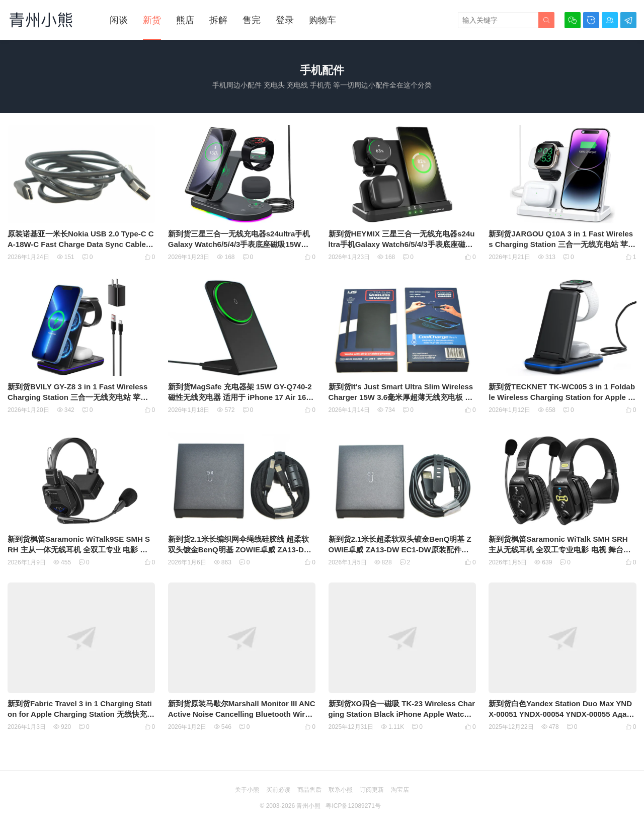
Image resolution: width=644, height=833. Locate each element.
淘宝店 (400, 790)
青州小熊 (308, 806)
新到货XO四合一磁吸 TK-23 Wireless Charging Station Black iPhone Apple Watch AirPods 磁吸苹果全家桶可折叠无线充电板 (402, 714)
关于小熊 (247, 790)
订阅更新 (372, 790)
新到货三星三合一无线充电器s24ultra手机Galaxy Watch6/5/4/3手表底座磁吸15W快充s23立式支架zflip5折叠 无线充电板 (239, 244)
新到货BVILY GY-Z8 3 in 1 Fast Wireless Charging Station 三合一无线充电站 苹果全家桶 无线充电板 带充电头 (78, 397)
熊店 (185, 20)
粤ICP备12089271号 (353, 806)
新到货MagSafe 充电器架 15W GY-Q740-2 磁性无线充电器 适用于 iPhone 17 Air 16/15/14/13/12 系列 (240, 397)
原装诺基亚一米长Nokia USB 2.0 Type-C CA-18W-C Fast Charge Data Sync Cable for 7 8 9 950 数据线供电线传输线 (81, 244)
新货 (152, 20)
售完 (252, 20)
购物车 (323, 20)
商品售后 (309, 790)
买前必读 (278, 790)
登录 (285, 20)
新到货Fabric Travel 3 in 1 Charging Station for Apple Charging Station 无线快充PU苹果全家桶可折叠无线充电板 (80, 714)
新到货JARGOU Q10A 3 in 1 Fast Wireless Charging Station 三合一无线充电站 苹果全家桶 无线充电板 (562, 244)
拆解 (218, 20)
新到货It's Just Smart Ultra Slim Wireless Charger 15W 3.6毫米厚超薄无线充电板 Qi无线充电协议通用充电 (401, 397)
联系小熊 (341, 790)
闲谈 (119, 20)
